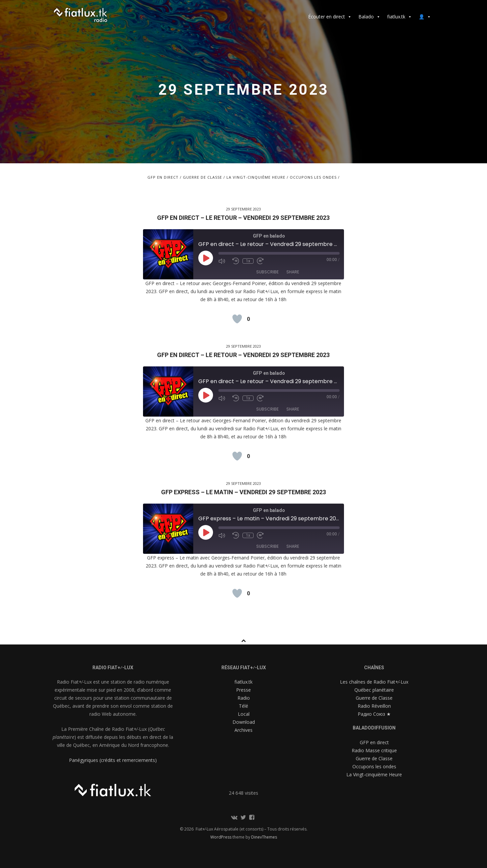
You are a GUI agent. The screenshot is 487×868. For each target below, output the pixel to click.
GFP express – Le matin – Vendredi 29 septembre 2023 (243, 492)
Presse (243, 690)
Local (244, 714)
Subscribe (267, 272)
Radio (244, 698)
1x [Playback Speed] (248, 261)
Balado (369, 17)
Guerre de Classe (202, 177)
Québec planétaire (374, 690)
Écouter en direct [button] (330, 17)
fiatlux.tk (400, 17)
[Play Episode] (206, 258)
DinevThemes (264, 837)
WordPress (221, 837)
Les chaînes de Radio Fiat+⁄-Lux (374, 682)
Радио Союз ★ (374, 714)
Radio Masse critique (374, 750)
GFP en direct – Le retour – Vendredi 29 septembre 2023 (243, 218)
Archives (243, 730)
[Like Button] (237, 319)
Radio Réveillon (374, 706)
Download (244, 722)
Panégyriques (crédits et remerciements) (113, 760)
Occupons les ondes (313, 177)
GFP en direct (163, 177)
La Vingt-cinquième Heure (256, 177)
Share (293, 272)
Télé (243, 706)
